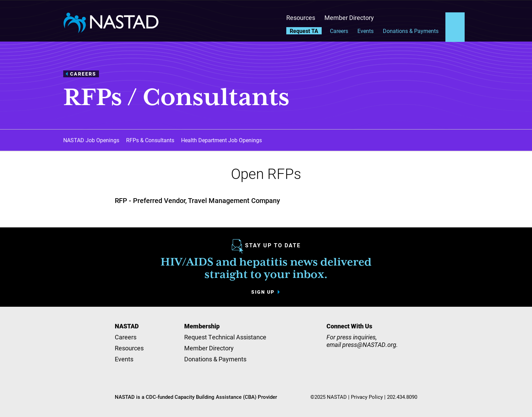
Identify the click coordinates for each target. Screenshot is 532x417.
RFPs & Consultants (150, 140)
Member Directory (349, 18)
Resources (301, 18)
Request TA (304, 31)
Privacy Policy (367, 397)
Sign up (263, 292)
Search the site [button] (455, 20)
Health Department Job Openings (221, 140)
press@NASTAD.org (369, 345)
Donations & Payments (411, 31)
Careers (339, 31)
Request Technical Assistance (225, 337)
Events (365, 31)
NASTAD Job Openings (91, 140)
